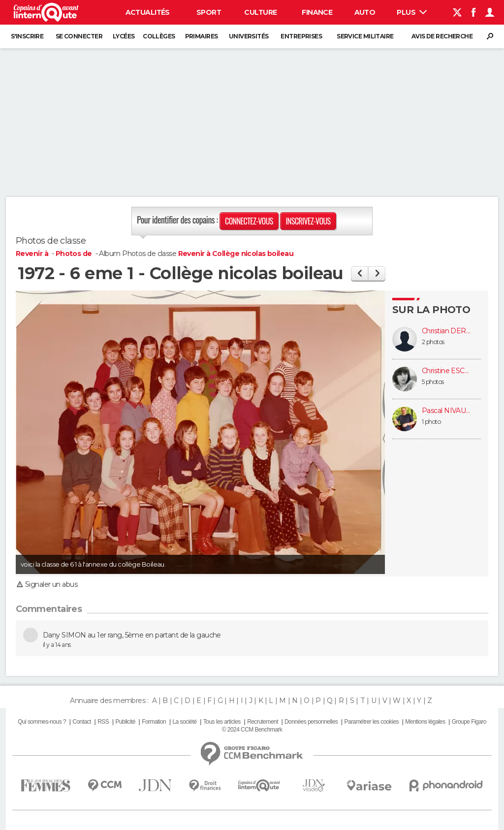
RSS (103, 722)
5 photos (433, 382)
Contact (81, 722)
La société (184, 722)
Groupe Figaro (469, 722)
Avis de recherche (442, 36)
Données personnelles (311, 722)
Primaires (202, 36)
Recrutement (263, 722)
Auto (365, 12)
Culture (260, 12)
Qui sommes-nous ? (42, 722)
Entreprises (301, 36)
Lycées (124, 36)
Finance (317, 12)
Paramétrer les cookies (372, 722)
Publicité (125, 722)
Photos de (75, 254)
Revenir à (33, 254)
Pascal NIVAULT (446, 411)
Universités (249, 36)
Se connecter (79, 36)
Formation (154, 722)
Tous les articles (222, 722)
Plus (412, 12)
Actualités (148, 12)
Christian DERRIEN (446, 331)
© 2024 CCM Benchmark (252, 730)
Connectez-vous (249, 221)
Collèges (159, 36)
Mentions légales (425, 722)
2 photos (433, 342)
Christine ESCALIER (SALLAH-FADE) (446, 371)
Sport (209, 12)
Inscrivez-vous (308, 221)
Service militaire (365, 36)
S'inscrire (27, 36)
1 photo (431, 422)
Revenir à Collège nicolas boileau (236, 254)
